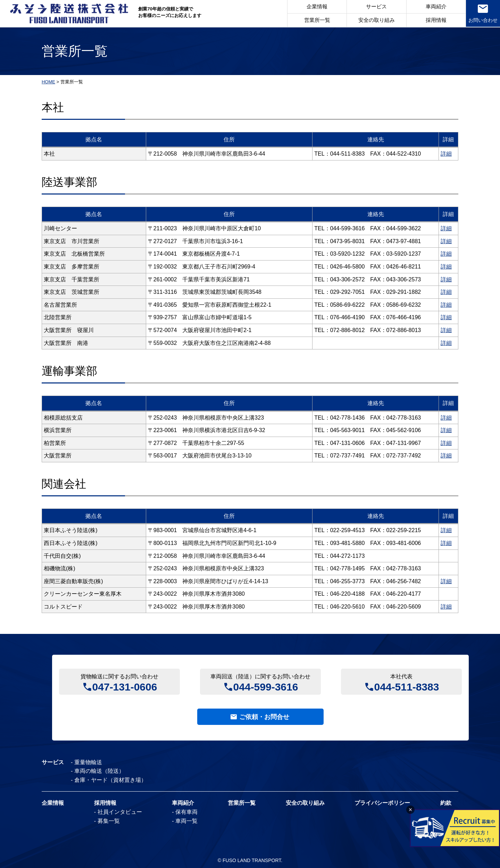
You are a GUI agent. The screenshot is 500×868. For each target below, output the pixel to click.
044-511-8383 (407, 686)
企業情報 (316, 7)
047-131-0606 (125, 686)
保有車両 (186, 812)
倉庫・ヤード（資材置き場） (110, 780)
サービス (376, 7)
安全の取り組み (376, 20)
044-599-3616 (266, 686)
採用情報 (435, 20)
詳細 (446, 154)
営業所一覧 (316, 20)
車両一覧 (186, 821)
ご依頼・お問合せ (264, 717)
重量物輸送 (88, 762)
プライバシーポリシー (382, 803)
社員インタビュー (120, 812)
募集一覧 (109, 821)
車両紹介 (435, 7)
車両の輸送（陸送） (99, 771)
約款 (446, 803)
